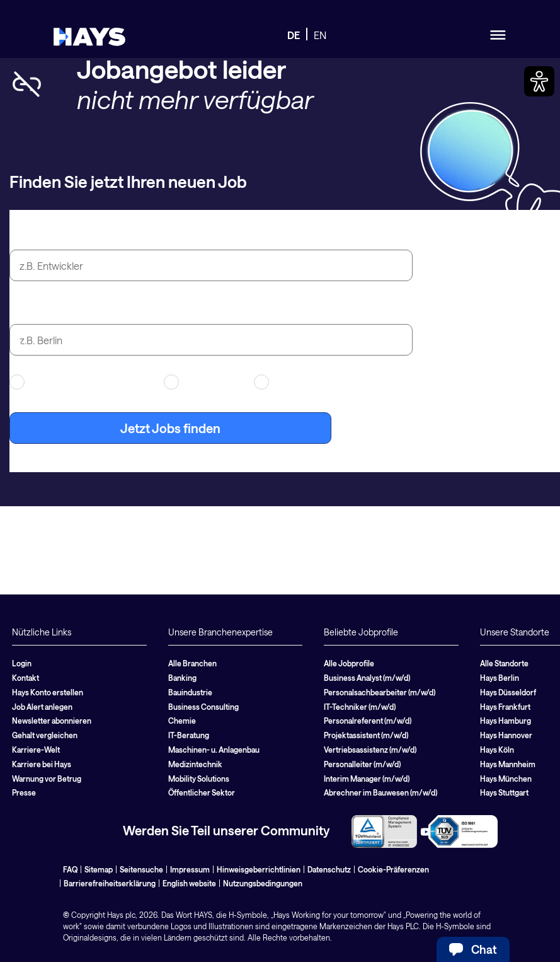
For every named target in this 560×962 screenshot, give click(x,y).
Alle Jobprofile (349, 663)
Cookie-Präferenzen (393, 869)
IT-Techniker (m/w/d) (360, 707)
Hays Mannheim (508, 764)
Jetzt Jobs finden (170, 428)
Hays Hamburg (506, 721)
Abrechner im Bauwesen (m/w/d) (380, 792)
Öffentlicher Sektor (202, 792)
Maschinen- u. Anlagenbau (214, 750)
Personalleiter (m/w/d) (362, 764)
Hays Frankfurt (505, 707)
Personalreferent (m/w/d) (368, 721)
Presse (24, 792)
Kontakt (26, 678)
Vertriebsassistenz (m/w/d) (370, 750)
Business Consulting (203, 707)
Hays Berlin (500, 678)
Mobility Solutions (199, 779)
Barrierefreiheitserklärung (110, 883)
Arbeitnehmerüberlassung (79, 382)
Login (22, 663)
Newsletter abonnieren (52, 721)
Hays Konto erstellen (48, 692)
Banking (182, 678)
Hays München (506, 779)
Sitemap (99, 869)
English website (189, 883)
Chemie (182, 721)
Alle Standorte (504, 663)
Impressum (190, 869)
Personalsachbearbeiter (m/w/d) (380, 692)
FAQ (70, 869)
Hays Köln (497, 750)
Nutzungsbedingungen (263, 883)
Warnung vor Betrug (47, 779)
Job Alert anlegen (42, 707)
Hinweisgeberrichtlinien (259, 869)
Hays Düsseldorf (508, 692)
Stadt (25, 310)
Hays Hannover (506, 735)
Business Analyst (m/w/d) (367, 678)
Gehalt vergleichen (45, 735)
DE (294, 35)
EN (320, 35)
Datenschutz (329, 869)
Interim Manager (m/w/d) (367, 779)
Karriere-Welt (36, 750)
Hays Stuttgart (504, 792)
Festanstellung (296, 382)
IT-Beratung (189, 735)
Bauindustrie (190, 692)
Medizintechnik (195, 764)
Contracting (201, 382)
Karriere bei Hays (42, 764)
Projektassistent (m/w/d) (366, 735)
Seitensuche (141, 869)
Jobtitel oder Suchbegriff (82, 235)
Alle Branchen (192, 663)
